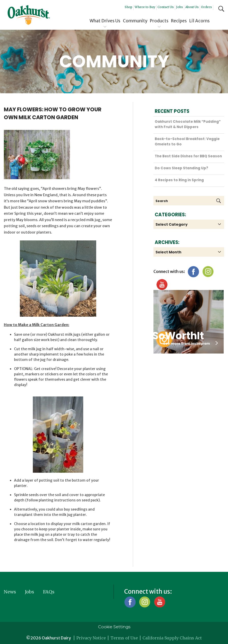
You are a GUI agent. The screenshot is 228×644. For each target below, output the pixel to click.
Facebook (193, 272)
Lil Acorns (199, 21)
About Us (192, 7)
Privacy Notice (91, 638)
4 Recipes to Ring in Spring (179, 180)
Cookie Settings (114, 627)
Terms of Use (124, 638)
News (10, 592)
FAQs (49, 592)
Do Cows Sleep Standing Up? (181, 168)
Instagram (208, 272)
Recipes (179, 21)
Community (135, 21)
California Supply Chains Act (172, 638)
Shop (129, 7)
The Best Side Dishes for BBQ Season (188, 156)
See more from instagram (190, 343)
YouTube (162, 285)
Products (159, 21)
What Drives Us (105, 21)
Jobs (180, 7)
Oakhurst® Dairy (29, 15)
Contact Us (166, 7)
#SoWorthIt (173, 336)
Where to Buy (145, 7)
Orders (206, 7)
